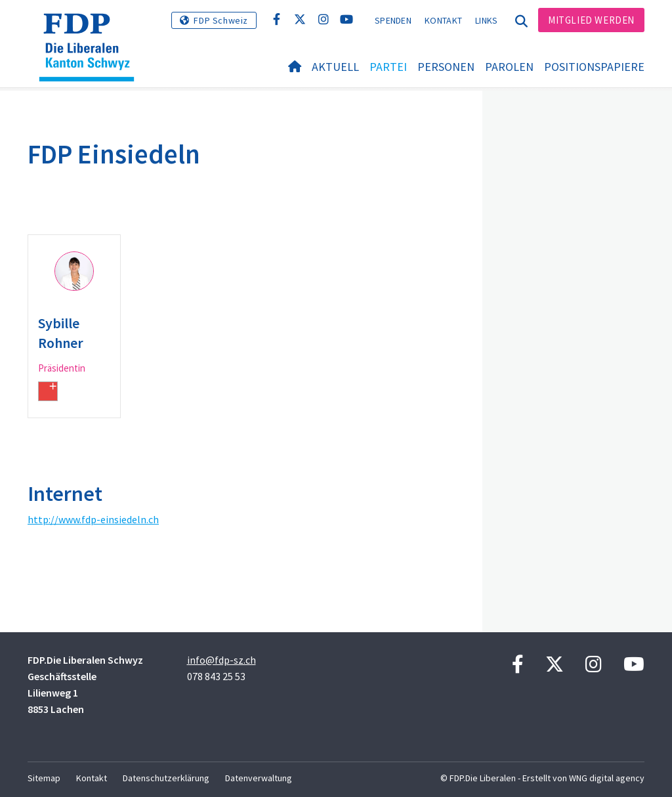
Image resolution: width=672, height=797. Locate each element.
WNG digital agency (607, 778)
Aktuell (335, 67)
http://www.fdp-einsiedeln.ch (93, 519)
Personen (446, 67)
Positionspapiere (594, 67)
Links (487, 20)
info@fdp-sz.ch (221, 660)
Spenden (393, 20)
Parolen (509, 67)
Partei (388, 67)
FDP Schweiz (221, 20)
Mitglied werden (591, 20)
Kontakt (443, 20)
